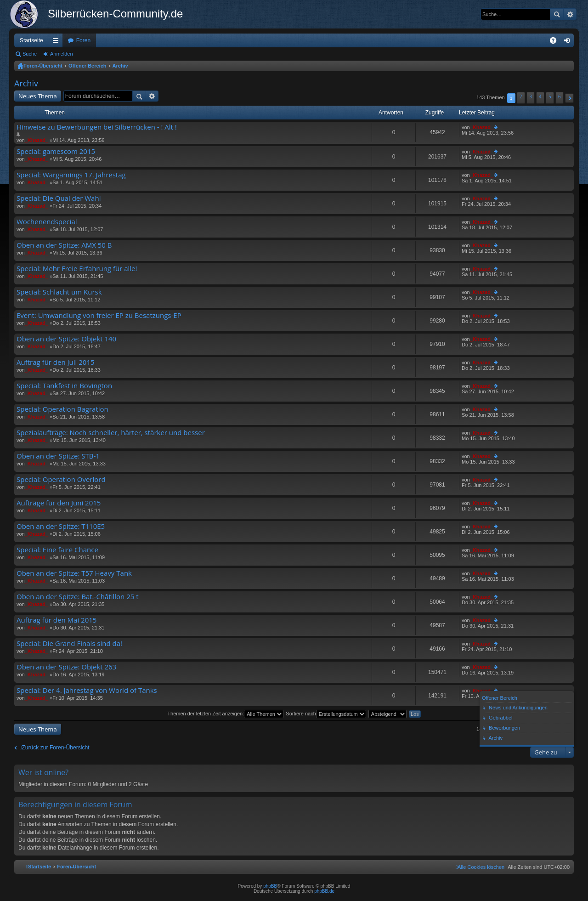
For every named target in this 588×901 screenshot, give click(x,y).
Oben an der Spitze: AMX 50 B (64, 245)
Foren (83, 40)
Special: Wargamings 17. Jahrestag (71, 175)
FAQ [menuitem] (556, 42)
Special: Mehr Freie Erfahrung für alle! (77, 269)
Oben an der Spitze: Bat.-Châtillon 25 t (78, 597)
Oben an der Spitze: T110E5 (61, 526)
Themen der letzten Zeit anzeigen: (225, 714)
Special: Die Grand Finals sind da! (69, 643)
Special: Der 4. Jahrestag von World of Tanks (87, 690)
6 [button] (560, 96)
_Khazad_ (37, 140)
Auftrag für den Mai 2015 (57, 620)
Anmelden (62, 54)
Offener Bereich (88, 66)
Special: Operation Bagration (62, 409)
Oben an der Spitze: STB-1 (58, 456)
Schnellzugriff (57, 42)
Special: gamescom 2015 (56, 151)
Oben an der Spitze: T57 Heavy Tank (74, 573)
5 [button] (550, 96)
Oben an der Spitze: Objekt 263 (66, 667)
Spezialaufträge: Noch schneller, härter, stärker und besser (111, 433)
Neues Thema (38, 96)
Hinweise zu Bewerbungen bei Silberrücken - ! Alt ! (97, 127)
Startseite (31, 40)
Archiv (120, 66)
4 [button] (540, 96)
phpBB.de (324, 891)
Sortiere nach (326, 714)
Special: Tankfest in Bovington (64, 386)
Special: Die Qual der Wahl (59, 198)
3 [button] (531, 96)
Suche (557, 14)
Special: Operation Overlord (61, 479)
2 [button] (521, 96)
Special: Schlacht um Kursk (59, 292)
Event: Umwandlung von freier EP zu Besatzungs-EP (99, 315)
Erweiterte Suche (570, 14)
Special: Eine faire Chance (57, 550)
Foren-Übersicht (43, 66)
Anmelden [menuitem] (569, 42)
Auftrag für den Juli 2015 (56, 362)
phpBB (270, 886)
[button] (569, 98)
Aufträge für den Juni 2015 (59, 503)
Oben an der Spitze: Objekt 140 (66, 339)
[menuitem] (480, 867)
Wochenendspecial (47, 222)
